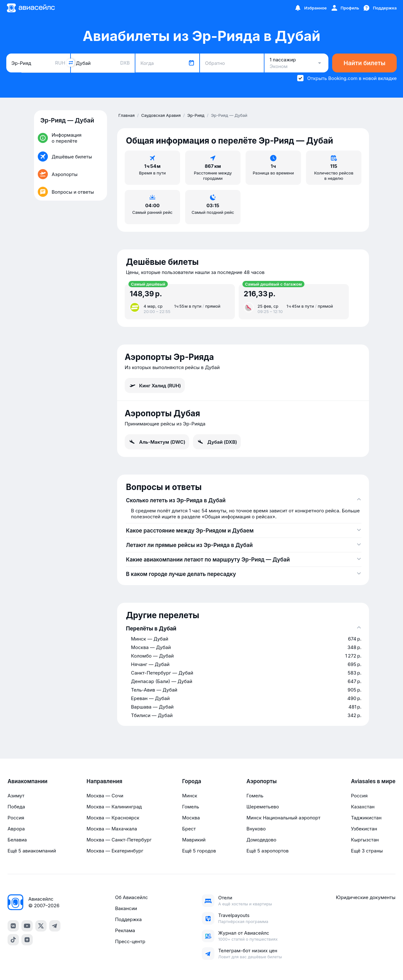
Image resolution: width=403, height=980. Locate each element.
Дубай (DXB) (217, 442)
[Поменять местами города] (71, 63)
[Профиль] (345, 8)
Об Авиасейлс (131, 897)
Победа (16, 807)
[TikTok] (13, 940)
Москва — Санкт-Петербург (119, 840)
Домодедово (261, 840)
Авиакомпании (28, 781)
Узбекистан (364, 829)
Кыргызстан (365, 840)
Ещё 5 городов (199, 851)
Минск (190, 796)
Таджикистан (366, 818)
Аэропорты (262, 781)
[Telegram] (55, 926)
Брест (189, 829)
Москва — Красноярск (113, 818)
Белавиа (17, 840)
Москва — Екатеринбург (115, 851)
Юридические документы (366, 897)
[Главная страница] (31, 8)
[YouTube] (27, 926)
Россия (16, 818)
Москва (191, 818)
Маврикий (194, 840)
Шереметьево (263, 807)
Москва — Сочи (105, 796)
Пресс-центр (130, 941)
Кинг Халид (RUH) (155, 385)
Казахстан (363, 807)
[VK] (13, 926)
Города (192, 781)
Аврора (16, 829)
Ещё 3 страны (367, 851)
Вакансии (126, 908)
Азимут (16, 796)
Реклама (125, 930)
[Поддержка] (380, 8)
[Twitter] (41, 926)
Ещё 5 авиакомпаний (32, 851)
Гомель (191, 807)
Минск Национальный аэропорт (284, 818)
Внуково (256, 829)
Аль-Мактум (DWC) (157, 442)
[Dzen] (27, 940)
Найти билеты (364, 63)
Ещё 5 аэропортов (268, 851)
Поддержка (128, 919)
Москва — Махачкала (112, 829)
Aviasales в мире (373, 781)
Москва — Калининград (114, 807)
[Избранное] (310, 8)
